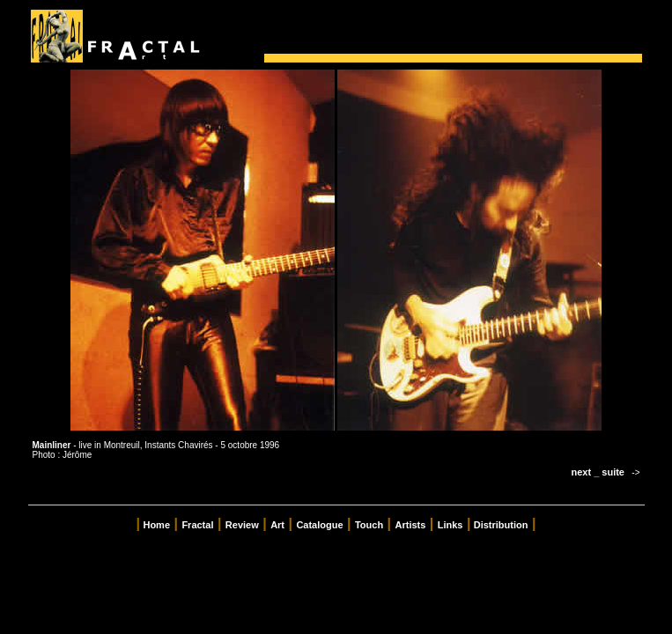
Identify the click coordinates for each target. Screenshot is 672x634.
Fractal (197, 525)
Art (277, 525)
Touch (369, 525)
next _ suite (598, 472)
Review (242, 525)
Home (156, 525)
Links (450, 525)
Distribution (501, 525)
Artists (411, 525)
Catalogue (319, 525)
